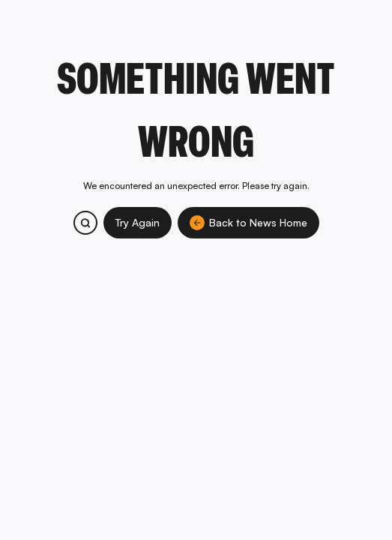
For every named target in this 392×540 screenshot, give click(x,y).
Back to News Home (248, 223)
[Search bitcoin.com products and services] (85, 223)
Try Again (138, 222)
